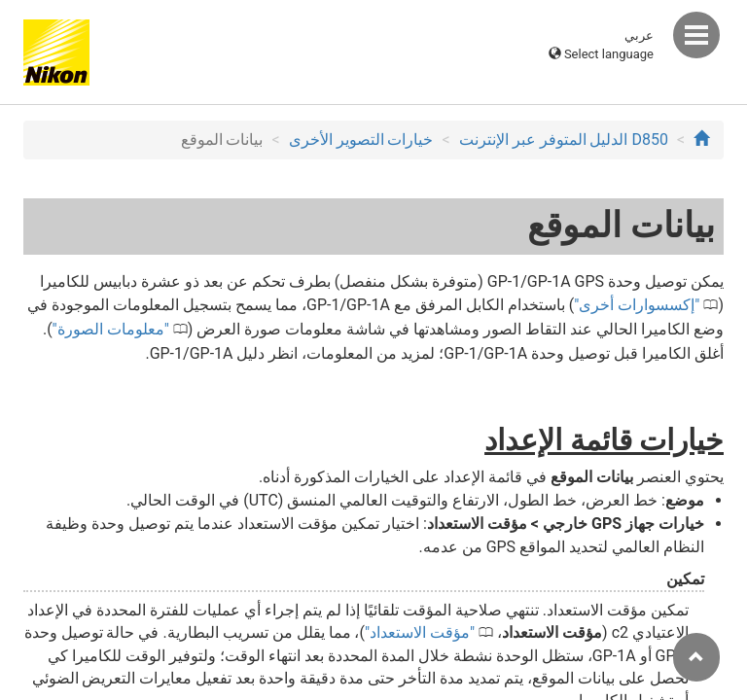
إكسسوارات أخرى (637, 305)
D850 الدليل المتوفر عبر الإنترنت (564, 140)
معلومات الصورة (111, 329)
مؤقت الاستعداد (420, 632)
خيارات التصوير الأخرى (361, 140)
